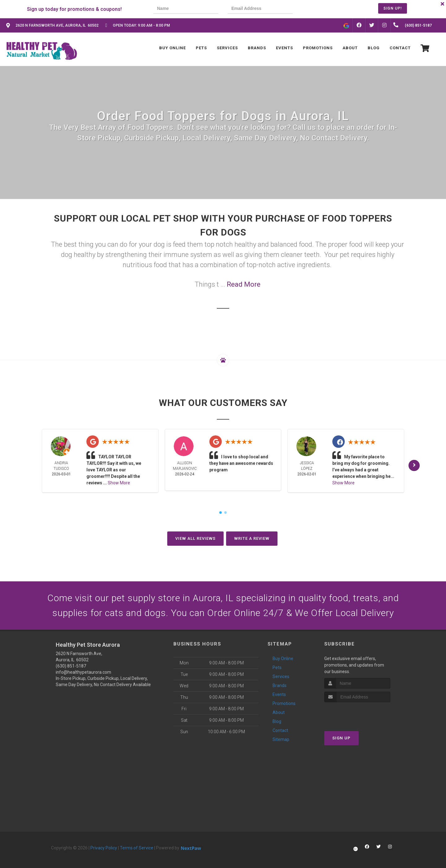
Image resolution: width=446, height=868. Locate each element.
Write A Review (252, 538)
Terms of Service (137, 848)
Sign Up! (393, 8)
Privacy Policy (104, 848)
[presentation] (323, 9)
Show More (119, 483)
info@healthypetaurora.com (83, 672)
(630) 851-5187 (71, 666)
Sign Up (341, 738)
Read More (244, 284)
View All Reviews (195, 538)
